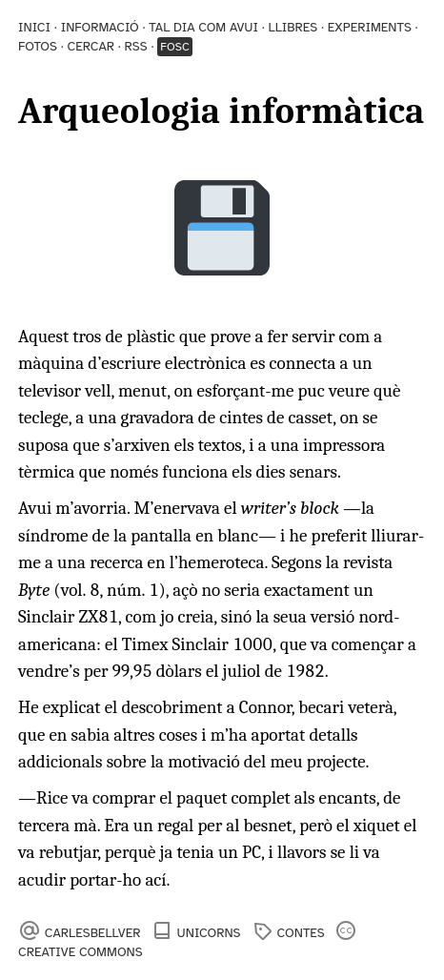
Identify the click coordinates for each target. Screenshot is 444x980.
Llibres (293, 27)
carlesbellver (93, 933)
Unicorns (209, 933)
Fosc (175, 47)
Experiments (370, 27)
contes (301, 933)
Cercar (91, 46)
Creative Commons (81, 952)
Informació (100, 27)
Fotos (38, 46)
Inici (34, 27)
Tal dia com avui (203, 27)
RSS (136, 46)
